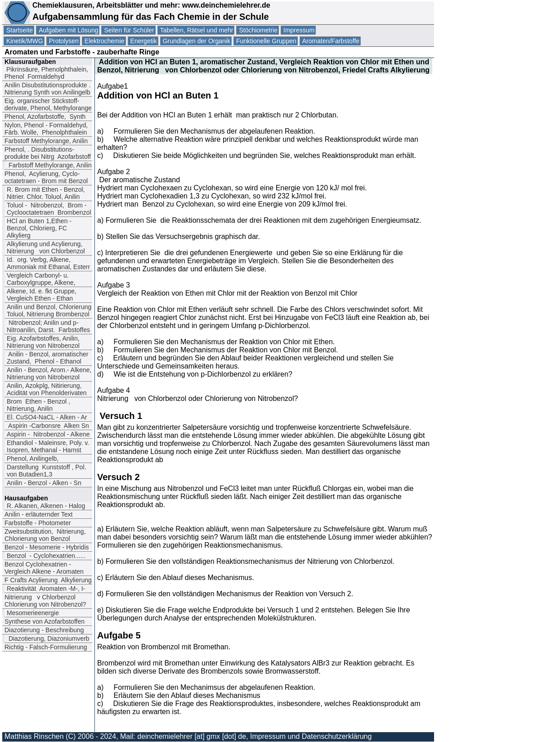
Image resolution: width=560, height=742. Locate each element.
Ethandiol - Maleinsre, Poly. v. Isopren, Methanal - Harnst (48, 446)
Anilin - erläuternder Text (38, 514)
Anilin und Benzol (49, 310)
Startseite (20, 30)
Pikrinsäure (46, 73)
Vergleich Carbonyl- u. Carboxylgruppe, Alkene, (41, 279)
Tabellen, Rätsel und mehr (197, 30)
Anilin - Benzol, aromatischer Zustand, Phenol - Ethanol (47, 358)
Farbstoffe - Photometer (38, 523)
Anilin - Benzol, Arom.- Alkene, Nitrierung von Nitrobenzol (49, 373)
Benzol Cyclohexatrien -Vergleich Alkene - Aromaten (44, 568)
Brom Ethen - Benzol (38, 405)
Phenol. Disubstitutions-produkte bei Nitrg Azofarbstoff (48, 153)
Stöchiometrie (258, 30)
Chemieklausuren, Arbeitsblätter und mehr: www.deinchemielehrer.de (150, 5)
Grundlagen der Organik (197, 41)
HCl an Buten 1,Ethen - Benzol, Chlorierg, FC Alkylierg (39, 228)
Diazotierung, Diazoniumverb (48, 639)
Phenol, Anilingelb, (33, 459)
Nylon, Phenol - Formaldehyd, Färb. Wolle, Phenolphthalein (46, 129)
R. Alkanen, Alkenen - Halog (46, 506)
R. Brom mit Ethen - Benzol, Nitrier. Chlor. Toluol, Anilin (46, 193)
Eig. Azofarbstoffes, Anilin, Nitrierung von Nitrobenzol (43, 342)
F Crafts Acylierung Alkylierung (48, 580)
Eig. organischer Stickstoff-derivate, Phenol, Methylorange (48, 104)
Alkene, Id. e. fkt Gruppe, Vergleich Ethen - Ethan (42, 295)
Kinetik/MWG (25, 41)
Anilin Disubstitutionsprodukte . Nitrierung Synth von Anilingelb (47, 89)
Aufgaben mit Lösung (68, 30)
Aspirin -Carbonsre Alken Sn (48, 426)
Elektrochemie (105, 41)
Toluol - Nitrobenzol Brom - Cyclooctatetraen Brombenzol (49, 209)
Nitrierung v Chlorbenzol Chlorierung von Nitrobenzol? (45, 601)
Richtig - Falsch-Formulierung (46, 647)
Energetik (144, 41)
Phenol (45, 117)
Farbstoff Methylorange (46, 141)
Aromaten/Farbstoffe (331, 41)
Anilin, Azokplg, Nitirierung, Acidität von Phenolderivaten (47, 389)
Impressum (299, 30)
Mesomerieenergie (33, 613)
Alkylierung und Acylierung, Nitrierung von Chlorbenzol (46, 247)
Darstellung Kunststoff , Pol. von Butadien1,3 (46, 471)
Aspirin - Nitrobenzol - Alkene (48, 434)
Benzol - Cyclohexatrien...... (46, 556)
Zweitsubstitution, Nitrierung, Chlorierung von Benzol (45, 535)
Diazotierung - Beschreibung (44, 630)
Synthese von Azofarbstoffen (45, 621)
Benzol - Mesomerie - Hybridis (47, 547)
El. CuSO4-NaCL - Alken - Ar (47, 417)
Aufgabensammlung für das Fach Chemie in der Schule (151, 17)
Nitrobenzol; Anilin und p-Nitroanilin (48, 326)
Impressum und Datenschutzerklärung (311, 736)
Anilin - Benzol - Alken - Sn (45, 483)
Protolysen (64, 41)
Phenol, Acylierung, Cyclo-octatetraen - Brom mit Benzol (46, 177)
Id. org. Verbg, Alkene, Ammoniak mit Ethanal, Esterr (48, 263)
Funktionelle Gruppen (266, 41)
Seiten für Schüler (129, 30)
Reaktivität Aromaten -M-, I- (46, 589)
